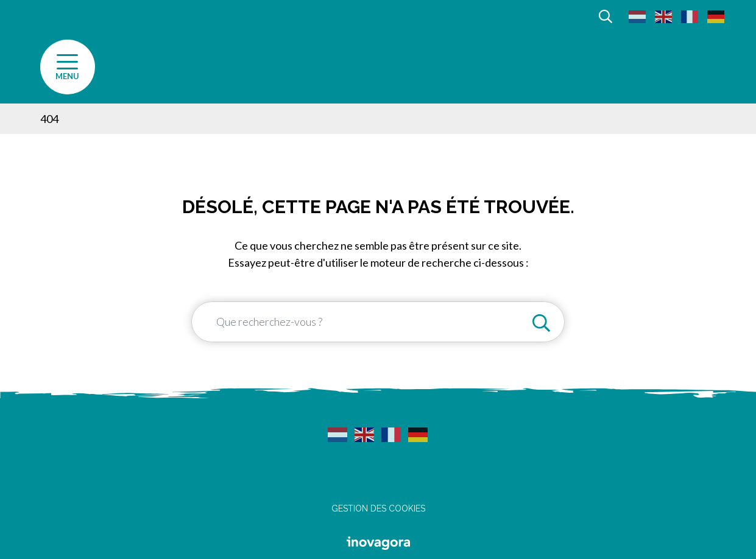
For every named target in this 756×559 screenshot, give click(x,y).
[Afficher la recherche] (606, 15)
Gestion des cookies (378, 508)
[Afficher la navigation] (68, 67)
